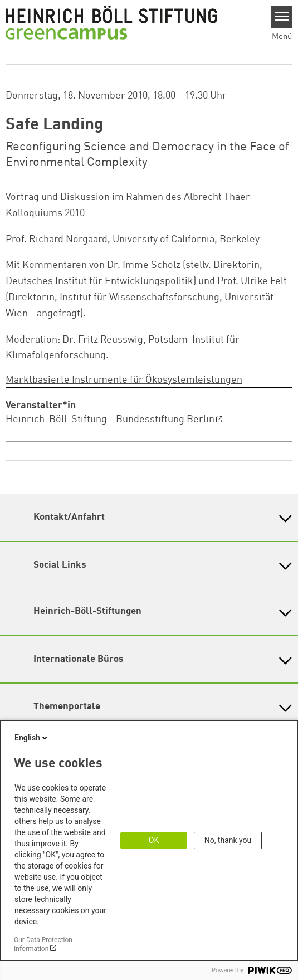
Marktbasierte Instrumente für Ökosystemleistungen (124, 380)
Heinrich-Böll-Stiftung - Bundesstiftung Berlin (110, 420)
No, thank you (228, 840)
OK (154, 840)
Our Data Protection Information (43, 944)
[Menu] (282, 17)
